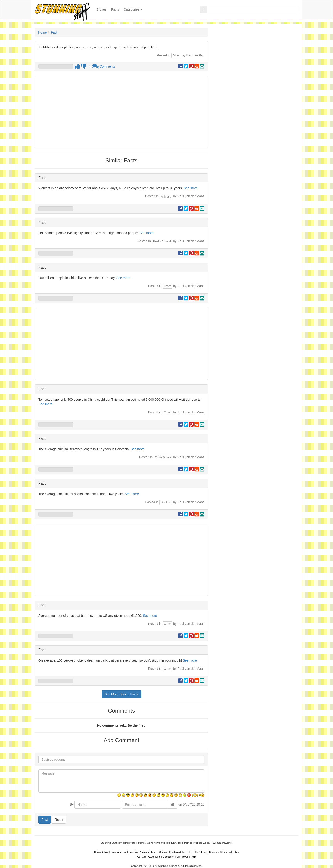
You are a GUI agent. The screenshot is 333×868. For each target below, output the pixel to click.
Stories (103, 9)
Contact (142, 857)
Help (193, 857)
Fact (54, 32)
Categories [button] (133, 9)
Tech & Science (160, 852)
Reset (59, 820)
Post (45, 820)
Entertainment (119, 852)
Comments (104, 66)
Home (42, 32)
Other (176, 56)
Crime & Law (163, 457)
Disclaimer (168, 857)
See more (191, 188)
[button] (173, 805)
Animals (166, 197)
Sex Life (166, 502)
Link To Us (183, 857)
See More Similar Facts (121, 694)
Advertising (154, 857)
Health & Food (162, 241)
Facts (115, 9)
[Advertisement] (121, 112)
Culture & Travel (180, 852)
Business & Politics (220, 852)
